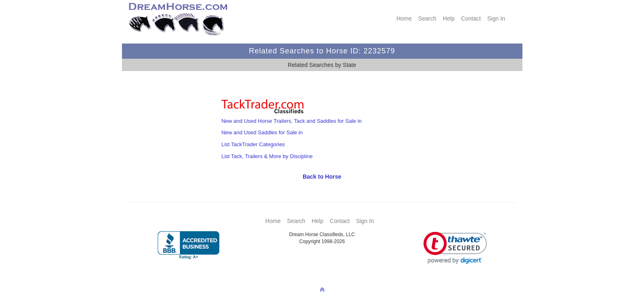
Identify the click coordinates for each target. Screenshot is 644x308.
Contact (471, 18)
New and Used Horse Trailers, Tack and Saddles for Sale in (292, 121)
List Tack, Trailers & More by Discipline (267, 156)
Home (404, 18)
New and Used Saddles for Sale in (262, 132)
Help (449, 18)
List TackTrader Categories (253, 144)
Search (427, 18)
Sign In (496, 18)
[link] (455, 248)
